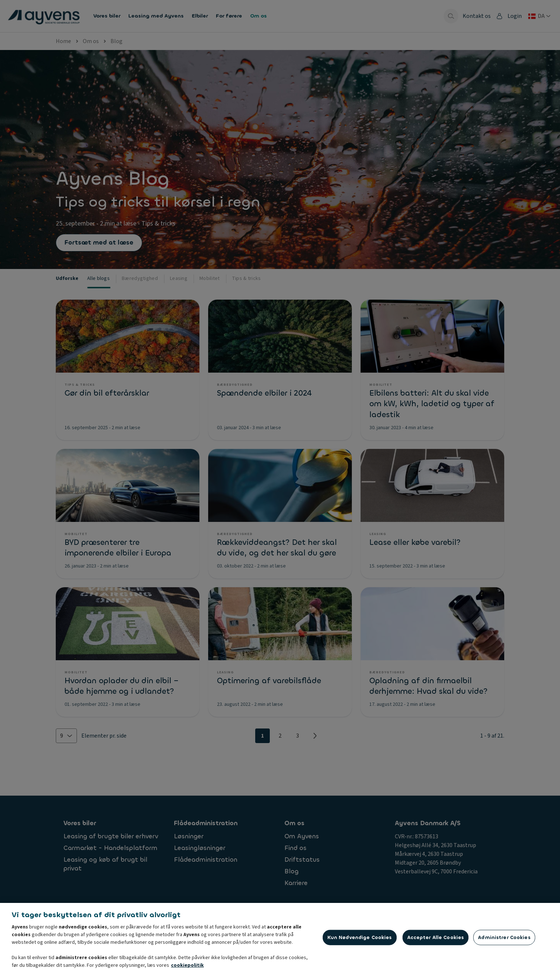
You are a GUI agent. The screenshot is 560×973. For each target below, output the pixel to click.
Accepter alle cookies (436, 941)
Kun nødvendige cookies (360, 941)
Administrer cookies (504, 941)
